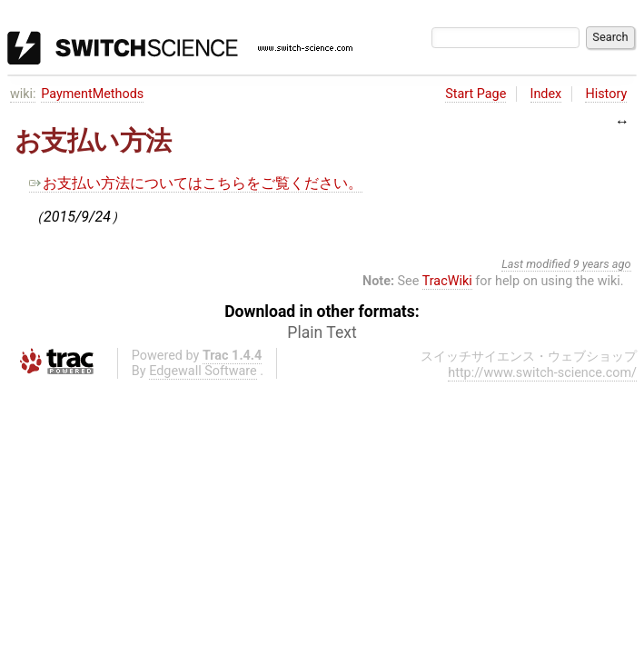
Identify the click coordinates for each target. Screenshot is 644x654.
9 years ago (602, 264)
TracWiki (447, 281)
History (606, 94)
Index (546, 94)
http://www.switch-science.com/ (542, 373)
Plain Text (322, 332)
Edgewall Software (203, 371)
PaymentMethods (92, 94)
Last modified (536, 264)
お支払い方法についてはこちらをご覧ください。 (196, 183)
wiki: (23, 94)
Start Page (476, 94)
